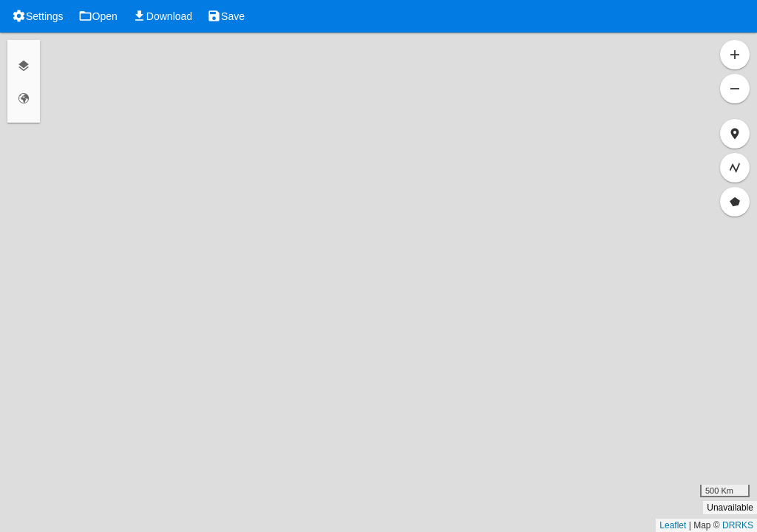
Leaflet (673, 525)
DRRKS (738, 525)
